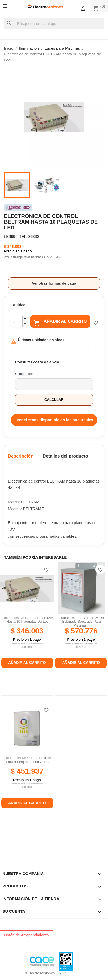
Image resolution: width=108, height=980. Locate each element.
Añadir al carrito (60, 322)
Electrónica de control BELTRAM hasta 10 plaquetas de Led (28, 620)
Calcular (54, 400)
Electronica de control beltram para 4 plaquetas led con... (28, 760)
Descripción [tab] (21, 456)
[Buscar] (54, 24)
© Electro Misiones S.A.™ (45, 973)
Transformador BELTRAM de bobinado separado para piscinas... (81, 622)
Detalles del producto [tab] (65, 456)
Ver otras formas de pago (54, 283)
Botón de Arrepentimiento (26, 935)
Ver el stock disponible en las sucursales (55, 420)
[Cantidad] (17, 321)
